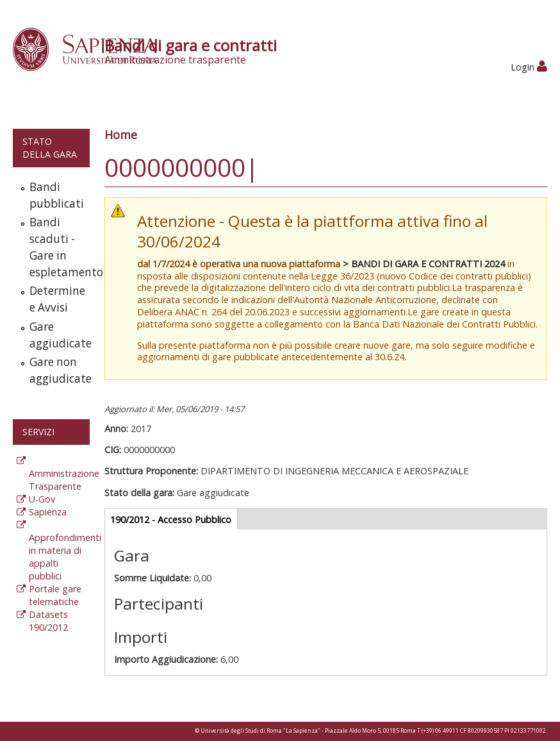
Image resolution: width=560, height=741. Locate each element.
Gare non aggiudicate (57, 370)
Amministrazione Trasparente (64, 480)
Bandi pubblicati (57, 195)
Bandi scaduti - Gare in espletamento (57, 247)
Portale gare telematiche (55, 595)
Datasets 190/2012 (48, 621)
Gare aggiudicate (57, 335)
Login (529, 67)
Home (121, 135)
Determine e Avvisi (57, 299)
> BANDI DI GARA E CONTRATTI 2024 (424, 264)
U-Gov (42, 499)
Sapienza (48, 512)
